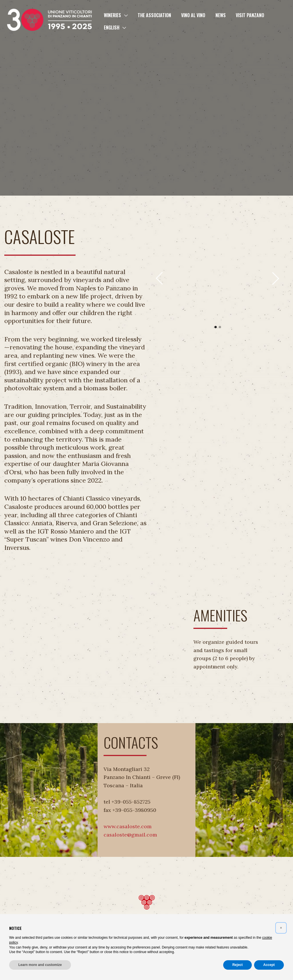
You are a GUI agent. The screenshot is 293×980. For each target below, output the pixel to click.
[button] (124, 15)
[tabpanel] (184, 279)
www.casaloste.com (128, 826)
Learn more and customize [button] (40, 965)
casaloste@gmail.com (130, 835)
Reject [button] (237, 965)
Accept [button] (269, 965)
